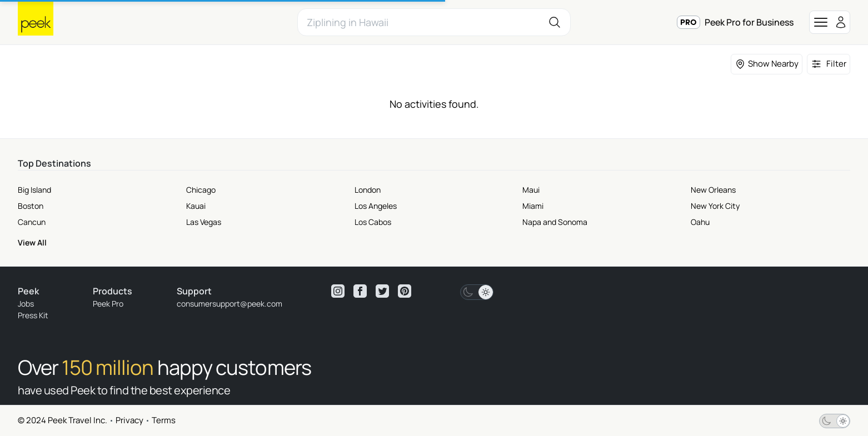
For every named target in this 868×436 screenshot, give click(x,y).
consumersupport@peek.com (230, 304)
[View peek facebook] (360, 291)
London (368, 190)
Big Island (34, 190)
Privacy (129, 420)
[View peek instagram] (338, 291)
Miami (533, 206)
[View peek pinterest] (405, 291)
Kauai (196, 206)
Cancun (32, 222)
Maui (531, 190)
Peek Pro (108, 304)
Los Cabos (373, 222)
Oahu (700, 222)
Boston (31, 206)
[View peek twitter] (382, 291)
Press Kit (33, 315)
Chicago (201, 190)
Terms (164, 420)
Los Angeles (376, 206)
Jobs (26, 304)
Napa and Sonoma (555, 222)
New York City (715, 206)
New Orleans (713, 190)
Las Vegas (204, 222)
